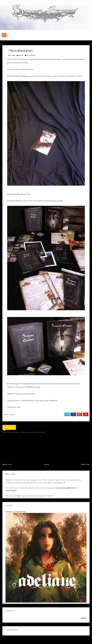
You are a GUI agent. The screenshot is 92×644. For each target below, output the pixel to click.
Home (46, 464)
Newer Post (7, 464)
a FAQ (18, 496)
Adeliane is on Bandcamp (15, 512)
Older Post (85, 464)
